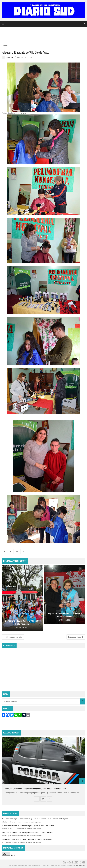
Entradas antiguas (76, 637)
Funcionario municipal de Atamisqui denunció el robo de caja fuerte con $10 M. (36, 788)
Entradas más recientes (13, 637)
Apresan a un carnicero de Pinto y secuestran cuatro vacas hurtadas (27, 833)
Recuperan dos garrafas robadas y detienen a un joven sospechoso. (27, 839)
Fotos (5, 46)
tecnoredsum (80, 865)
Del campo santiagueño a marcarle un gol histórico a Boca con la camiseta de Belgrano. (35, 819)
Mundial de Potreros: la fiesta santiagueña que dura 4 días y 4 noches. (28, 826)
